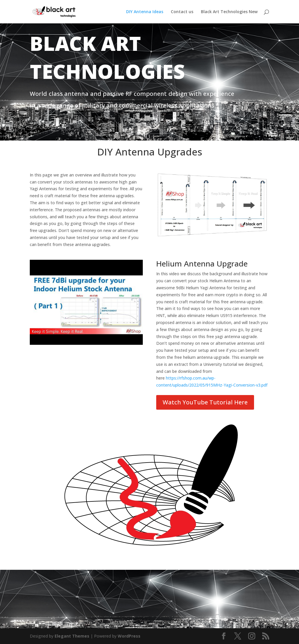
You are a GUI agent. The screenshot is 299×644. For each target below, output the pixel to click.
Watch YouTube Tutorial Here (205, 402)
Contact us (182, 12)
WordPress (129, 636)
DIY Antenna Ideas (145, 12)
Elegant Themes (72, 636)
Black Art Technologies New (229, 12)
